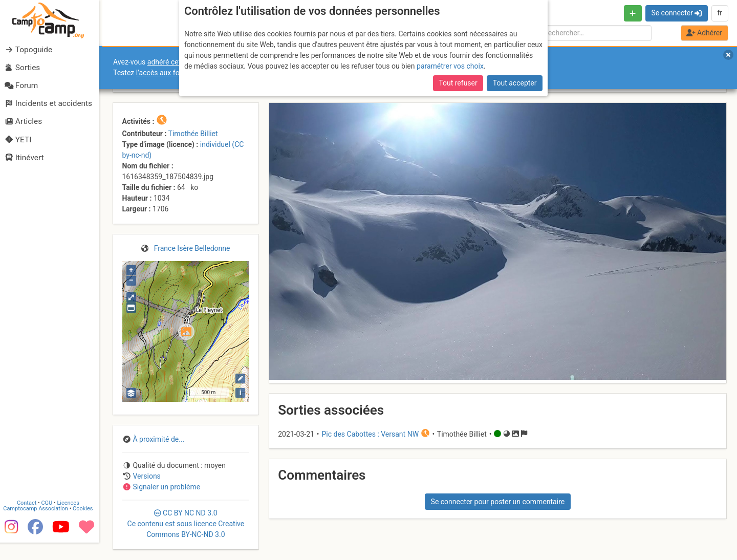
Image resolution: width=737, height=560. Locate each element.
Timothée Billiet (193, 134)
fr (720, 13)
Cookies (86, 526)
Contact (30, 520)
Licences (71, 520)
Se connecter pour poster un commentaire (498, 502)
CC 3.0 (186, 524)
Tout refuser (458, 83)
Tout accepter (515, 83)
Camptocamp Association (39, 526)
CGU (50, 520)
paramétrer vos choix (450, 66)
